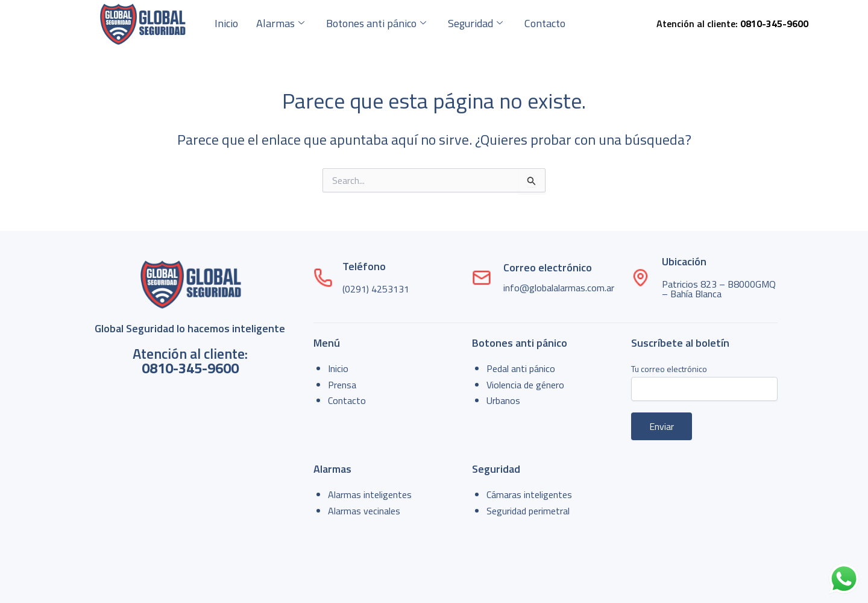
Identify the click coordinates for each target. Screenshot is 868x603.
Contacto (545, 23)
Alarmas (280, 23)
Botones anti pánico (376, 23)
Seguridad (475, 23)
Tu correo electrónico (704, 381)
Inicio (226, 23)
